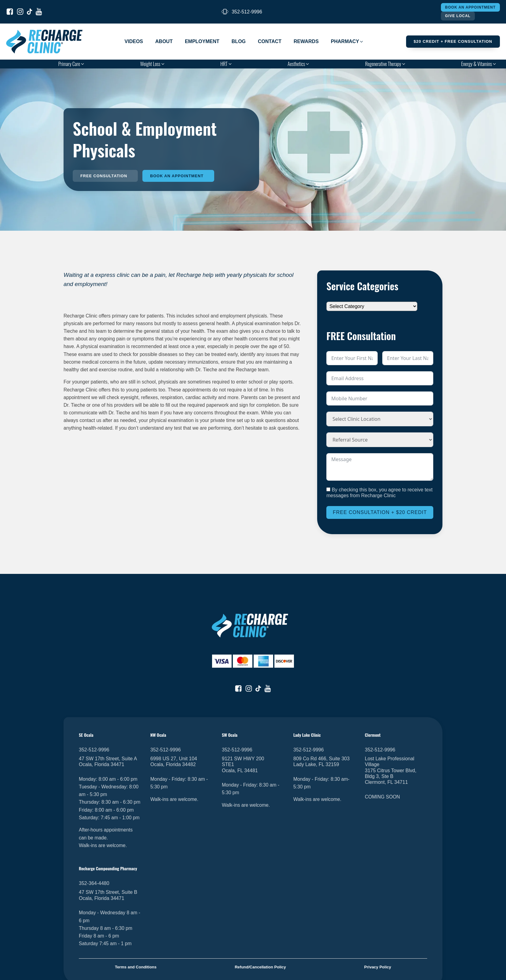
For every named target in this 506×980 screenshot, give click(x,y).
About (164, 41)
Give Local (458, 16)
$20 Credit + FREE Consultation (453, 41)
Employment (202, 41)
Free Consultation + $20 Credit (380, 513)
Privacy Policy (378, 967)
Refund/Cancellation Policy (260, 967)
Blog (239, 41)
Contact (270, 41)
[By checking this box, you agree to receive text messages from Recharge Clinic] (328, 489)
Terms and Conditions (136, 967)
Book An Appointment (470, 7)
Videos (134, 41)
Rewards (306, 41)
